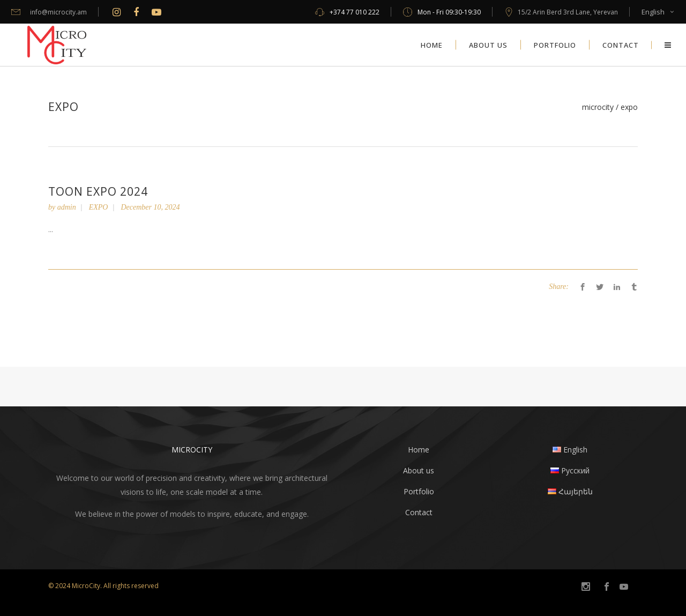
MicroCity (598, 107)
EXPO (99, 207)
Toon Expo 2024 (98, 191)
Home (419, 450)
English (653, 12)
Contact (419, 512)
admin (67, 207)
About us (419, 470)
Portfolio (419, 491)
